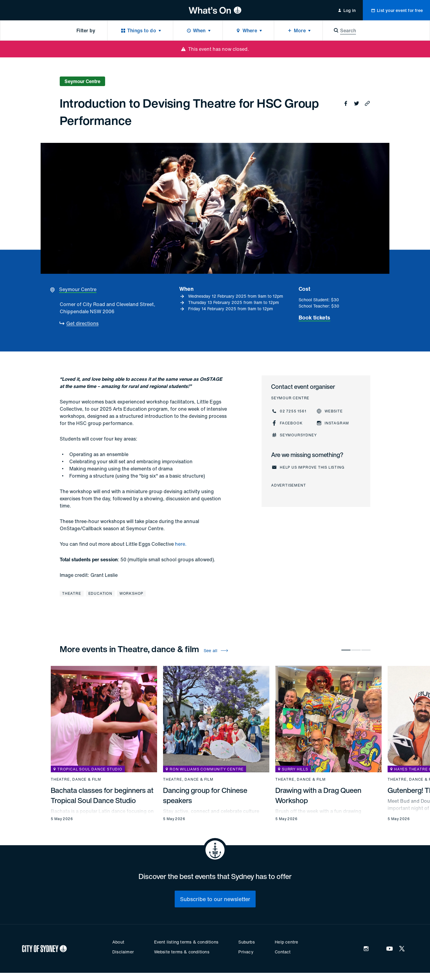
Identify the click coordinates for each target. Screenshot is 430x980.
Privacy (246, 952)
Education (100, 593)
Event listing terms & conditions (186, 942)
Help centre (286, 942)
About (118, 942)
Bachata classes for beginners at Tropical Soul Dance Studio (102, 795)
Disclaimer (123, 952)
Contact (283, 952)
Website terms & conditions (182, 952)
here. (181, 544)
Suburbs (246, 942)
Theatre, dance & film (76, 779)
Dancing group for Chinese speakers (205, 795)
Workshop (131, 593)
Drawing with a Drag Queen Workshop (318, 795)
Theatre (72, 593)
